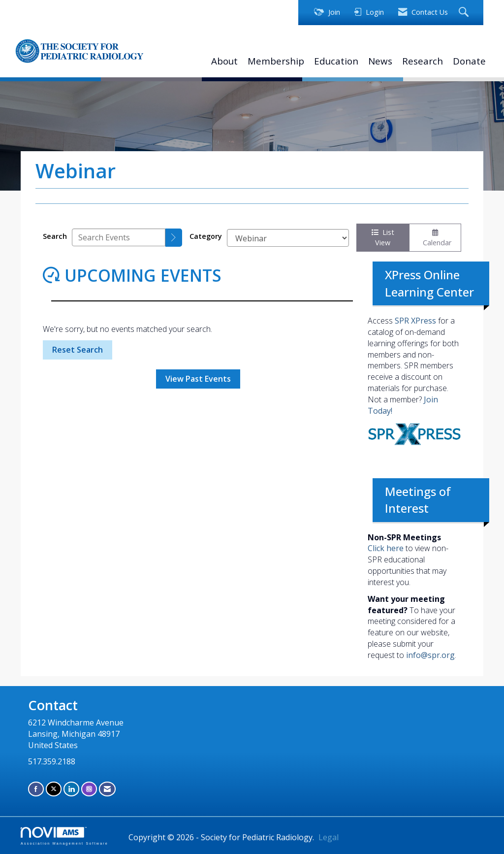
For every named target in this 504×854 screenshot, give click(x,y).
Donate (469, 61)
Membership (276, 61)
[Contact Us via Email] (107, 789)
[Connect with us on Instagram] (89, 789)
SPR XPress (415, 321)
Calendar (435, 238)
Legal (329, 837)
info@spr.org (430, 655)
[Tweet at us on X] (54, 789)
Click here (386, 548)
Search (55, 236)
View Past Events (198, 379)
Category (206, 236)
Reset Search (78, 350)
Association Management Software (64, 836)
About (224, 61)
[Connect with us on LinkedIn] (71, 789)
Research (423, 61)
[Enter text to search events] (119, 237)
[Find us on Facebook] (36, 789)
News (380, 61)
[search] (174, 238)
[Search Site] (465, 13)
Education (336, 61)
